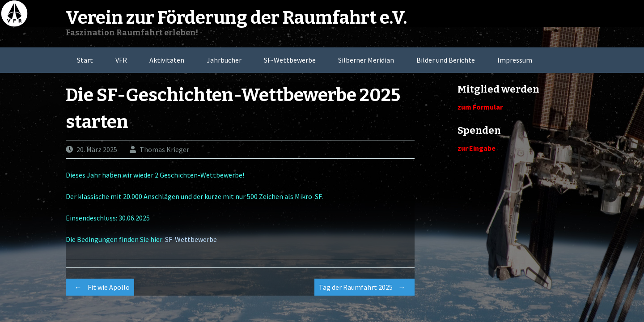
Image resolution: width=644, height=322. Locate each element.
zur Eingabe (477, 148)
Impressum (515, 60)
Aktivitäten (167, 60)
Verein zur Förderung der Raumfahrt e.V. (236, 18)
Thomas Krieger (164, 149)
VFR (121, 60)
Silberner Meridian (366, 60)
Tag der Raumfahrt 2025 (364, 287)
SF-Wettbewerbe (290, 60)
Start (85, 60)
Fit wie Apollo (100, 287)
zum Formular (480, 107)
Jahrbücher (224, 60)
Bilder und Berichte (446, 60)
